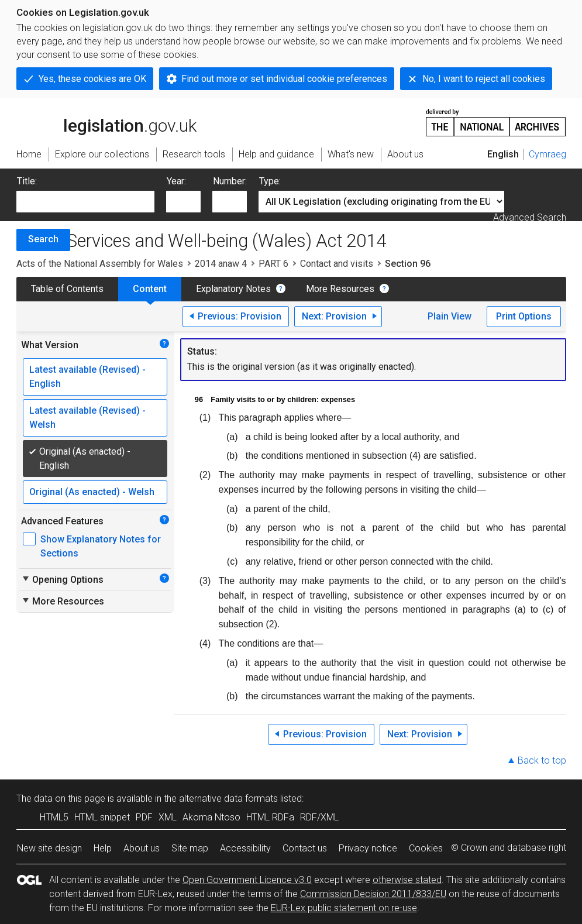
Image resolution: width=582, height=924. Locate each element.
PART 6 (273, 264)
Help (103, 848)
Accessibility (245, 848)
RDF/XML (319, 817)
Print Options (524, 316)
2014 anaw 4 (221, 264)
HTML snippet (102, 817)
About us (142, 848)
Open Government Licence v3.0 (247, 880)
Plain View (450, 316)
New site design (49, 848)
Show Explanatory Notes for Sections (101, 546)
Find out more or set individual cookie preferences (284, 79)
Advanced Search (530, 217)
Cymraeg (547, 154)
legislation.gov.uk (106, 122)
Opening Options (62, 579)
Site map (190, 848)
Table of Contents (67, 289)
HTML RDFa (270, 817)
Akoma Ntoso (211, 817)
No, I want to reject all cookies (484, 79)
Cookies (426, 848)
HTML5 (54, 817)
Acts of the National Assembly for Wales (100, 264)
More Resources (340, 289)
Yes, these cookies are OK (92, 79)
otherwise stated (407, 880)
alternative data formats (228, 798)
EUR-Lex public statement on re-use (344, 908)
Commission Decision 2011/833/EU (373, 894)
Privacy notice (368, 848)
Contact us (305, 848)
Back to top (542, 760)
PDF (144, 817)
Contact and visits (337, 264)
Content (150, 289)
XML (168, 817)
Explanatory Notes (233, 289)
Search (43, 239)
